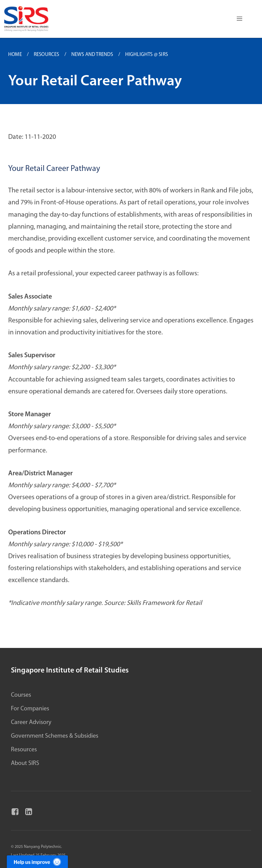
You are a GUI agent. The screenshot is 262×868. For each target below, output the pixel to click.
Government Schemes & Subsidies (55, 736)
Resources (24, 750)
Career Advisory (31, 722)
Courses (21, 695)
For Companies (30, 709)
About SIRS (25, 763)
